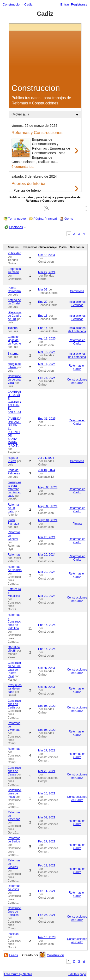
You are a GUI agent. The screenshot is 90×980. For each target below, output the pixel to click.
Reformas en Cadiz (77, 342)
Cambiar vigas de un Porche (14, 340)
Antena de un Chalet (14, 302)
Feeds (13, 955)
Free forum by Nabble (18, 974)
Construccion (12, 4)
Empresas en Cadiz (14, 271)
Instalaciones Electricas (77, 303)
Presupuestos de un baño (15, 689)
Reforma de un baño (13, 508)
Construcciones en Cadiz (77, 381)
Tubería (13, 328)
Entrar (65, 4)
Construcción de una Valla (15, 380)
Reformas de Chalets (15, 569)
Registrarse (79, 4)
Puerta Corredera (14, 290)
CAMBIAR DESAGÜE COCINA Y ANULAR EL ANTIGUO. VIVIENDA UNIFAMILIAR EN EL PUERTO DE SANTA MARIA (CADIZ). (15, 419)
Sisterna (13, 354)
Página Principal (45, 219)
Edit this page (77, 974)
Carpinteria (77, 291)
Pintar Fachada (13, 522)
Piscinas (13, 934)
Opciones (16, 227)
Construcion (55, 955)
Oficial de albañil (14, 649)
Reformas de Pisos (14, 888)
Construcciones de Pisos (15, 793)
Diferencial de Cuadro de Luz (15, 316)
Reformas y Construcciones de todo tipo (15, 622)
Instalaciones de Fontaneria (77, 330)
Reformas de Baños (14, 840)
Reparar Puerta (13, 460)
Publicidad (14, 253)
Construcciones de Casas (15, 771)
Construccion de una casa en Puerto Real (15, 670)
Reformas (14, 555)
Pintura (77, 524)
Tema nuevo (17, 219)
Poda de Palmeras (14, 472)
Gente (69, 219)
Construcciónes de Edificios (15, 912)
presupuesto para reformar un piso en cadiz (15, 489)
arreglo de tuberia (14, 366)
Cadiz (28, 4)
